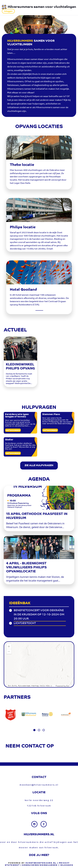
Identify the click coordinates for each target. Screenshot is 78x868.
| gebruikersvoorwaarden (39, 865)
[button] (9, 647)
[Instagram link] (35, 824)
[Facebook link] (44, 824)
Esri (68, 686)
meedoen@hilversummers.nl (39, 785)
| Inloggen (66, 865)
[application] (39, 664)
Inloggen (8, 11)
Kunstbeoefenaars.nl (41, 863)
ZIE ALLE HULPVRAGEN (39, 466)
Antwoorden (13, 430)
